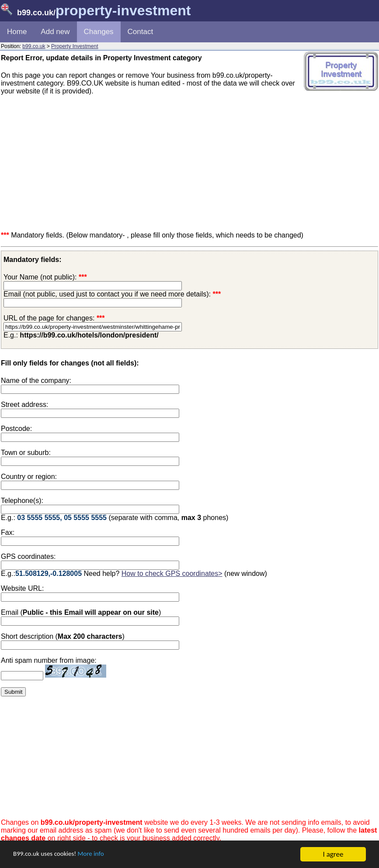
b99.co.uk (34, 46)
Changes (99, 32)
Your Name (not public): (40, 277)
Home (17, 32)
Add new (55, 32)
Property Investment (75, 46)
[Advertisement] (189, 163)
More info (101, 855)
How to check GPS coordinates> (172, 573)
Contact (141, 32)
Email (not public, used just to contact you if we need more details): (112, 294)
